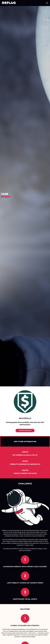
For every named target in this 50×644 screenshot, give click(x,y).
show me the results (25, 431)
